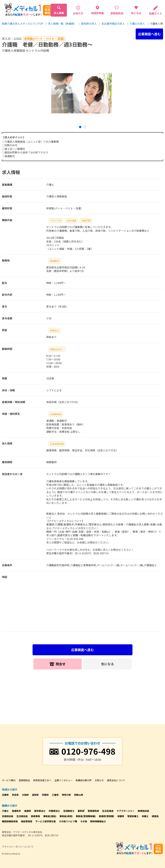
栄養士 (145, 816)
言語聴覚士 (69, 811)
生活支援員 (108, 811)
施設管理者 (27, 821)
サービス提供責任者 (46, 821)
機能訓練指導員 (10, 821)
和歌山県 (79, 795)
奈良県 (15, 795)
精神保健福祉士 (98, 821)
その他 (84, 821)
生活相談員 (22, 816)
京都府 (45, 795)
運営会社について (116, 780)
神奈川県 (66, 795)
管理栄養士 (133, 816)
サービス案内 (9, 780)
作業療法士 (54, 811)
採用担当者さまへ (42, 780)
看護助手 (16, 811)
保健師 (121, 816)
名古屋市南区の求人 (113, 24)
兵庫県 (5, 795)
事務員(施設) (50, 816)
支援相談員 (8, 816)
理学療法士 (40, 811)
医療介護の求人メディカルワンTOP (23, 24)
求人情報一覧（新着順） (62, 24)
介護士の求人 (137, 24)
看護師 (28, 811)
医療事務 (35, 816)
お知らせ (99, 780)
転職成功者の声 (84, 780)
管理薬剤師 (93, 811)
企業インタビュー (63, 780)
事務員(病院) (66, 816)
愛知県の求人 (89, 24)
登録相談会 (24, 780)
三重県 (55, 795)
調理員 (155, 816)
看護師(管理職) (106, 816)
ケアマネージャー (126, 811)
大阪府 (25, 795)
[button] (80, 127)
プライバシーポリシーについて (18, 847)
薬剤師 (81, 811)
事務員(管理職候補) (86, 816)
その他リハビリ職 (68, 821)
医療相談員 (143, 811)
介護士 (5, 811)
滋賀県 (35, 795)
